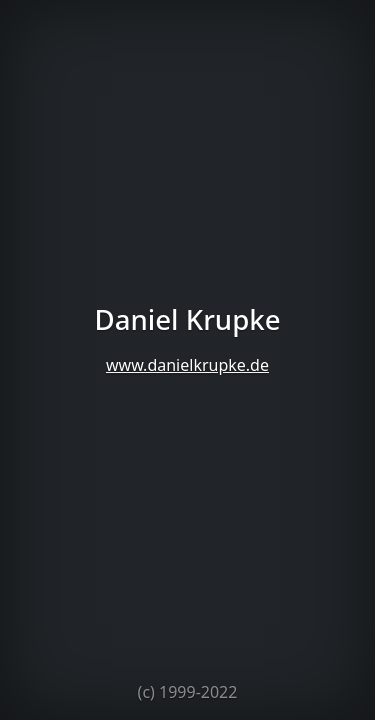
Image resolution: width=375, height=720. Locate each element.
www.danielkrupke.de (187, 365)
